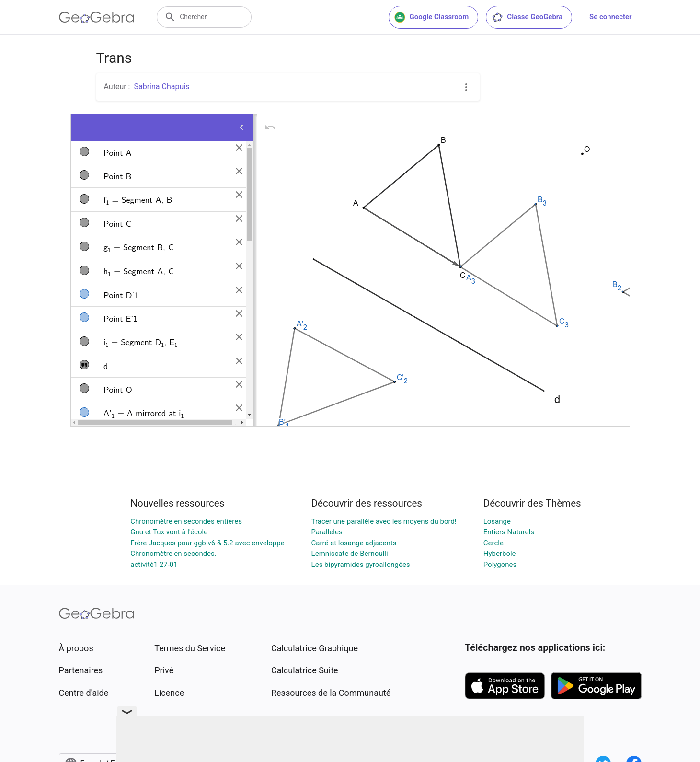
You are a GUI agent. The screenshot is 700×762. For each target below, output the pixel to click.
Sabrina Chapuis (161, 87)
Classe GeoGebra (527, 17)
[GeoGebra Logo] (97, 17)
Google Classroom (432, 17)
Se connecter (610, 17)
